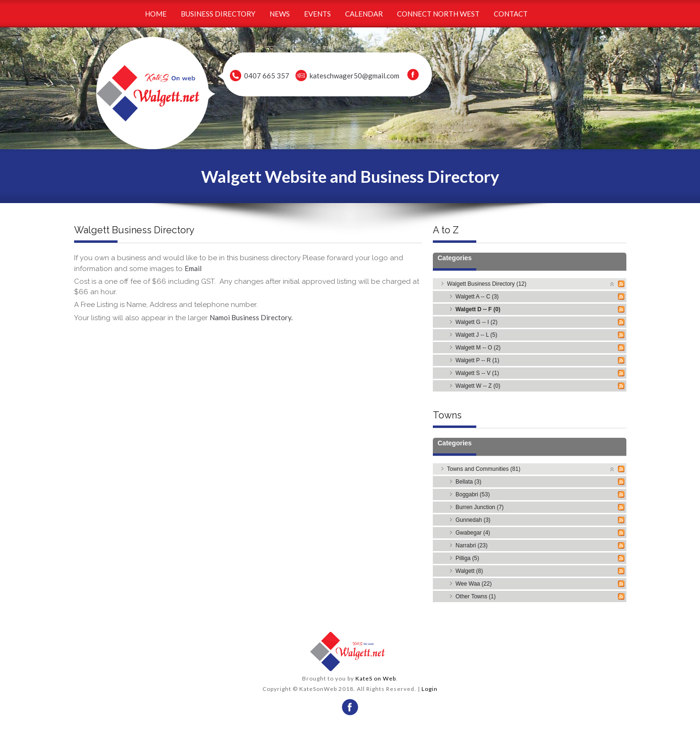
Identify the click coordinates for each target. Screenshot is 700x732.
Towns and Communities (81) (484, 469)
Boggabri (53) (473, 494)
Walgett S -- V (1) (477, 373)
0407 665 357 (267, 76)
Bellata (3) (468, 482)
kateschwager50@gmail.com (354, 76)
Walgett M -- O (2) (478, 348)
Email (193, 268)
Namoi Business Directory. (251, 317)
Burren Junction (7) (480, 507)
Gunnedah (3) (473, 520)
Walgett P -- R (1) (477, 360)
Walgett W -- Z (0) (478, 386)
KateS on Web (376, 678)
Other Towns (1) (476, 596)
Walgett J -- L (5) (476, 335)
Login (430, 689)
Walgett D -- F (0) (478, 309)
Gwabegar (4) (473, 533)
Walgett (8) (469, 571)
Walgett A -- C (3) (477, 297)
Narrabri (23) (472, 545)
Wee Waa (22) (474, 584)
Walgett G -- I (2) (477, 322)
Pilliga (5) (467, 558)
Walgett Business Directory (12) (487, 284)
